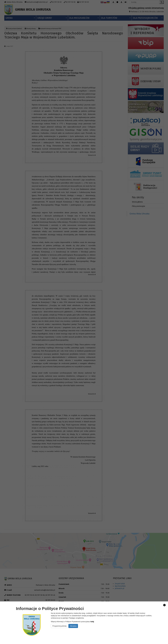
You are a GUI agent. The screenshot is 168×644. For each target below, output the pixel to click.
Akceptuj (73, 626)
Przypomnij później (59, 626)
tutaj (92, 622)
